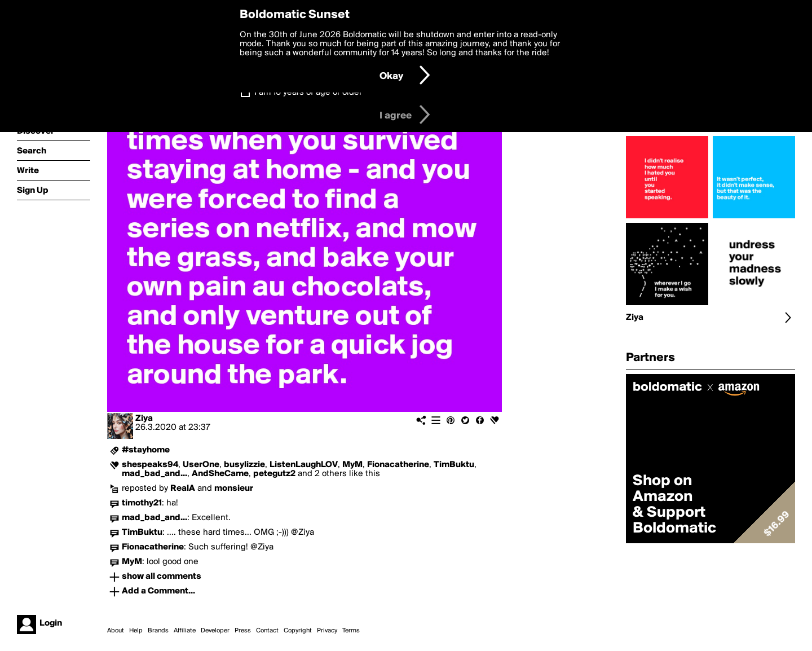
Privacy (327, 631)
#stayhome (146, 450)
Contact (267, 631)
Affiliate (185, 631)
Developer (215, 631)
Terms (351, 631)
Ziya (144, 419)
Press (243, 631)
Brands (158, 631)
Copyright (298, 631)
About (116, 631)
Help (136, 631)
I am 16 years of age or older (308, 93)
